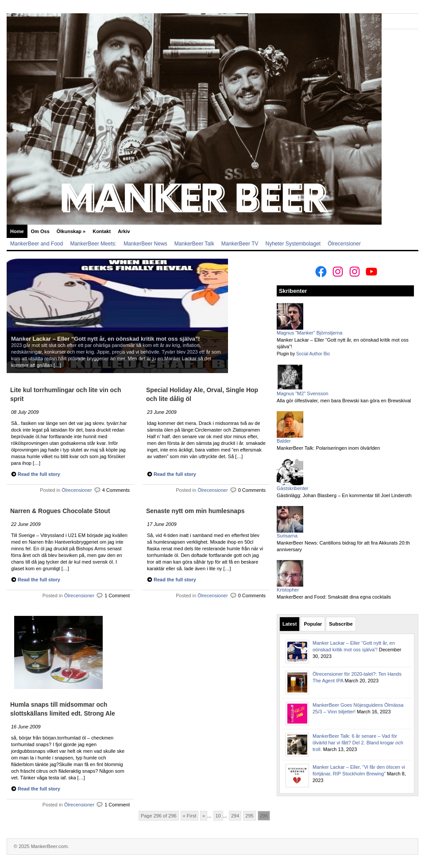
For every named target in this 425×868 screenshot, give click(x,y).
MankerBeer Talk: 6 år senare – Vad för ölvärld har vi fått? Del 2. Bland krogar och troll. (358, 743)
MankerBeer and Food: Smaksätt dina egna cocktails (334, 597)
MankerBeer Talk (194, 244)
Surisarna (287, 536)
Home (17, 231)
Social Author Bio (313, 354)
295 (249, 816)
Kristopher (288, 590)
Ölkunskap (71, 231)
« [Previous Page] (204, 816)
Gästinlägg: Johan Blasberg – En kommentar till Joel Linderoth (344, 495)
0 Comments (252, 490)
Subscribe (341, 624)
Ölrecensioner (344, 244)
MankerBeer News (145, 244)
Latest (290, 624)
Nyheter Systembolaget (293, 244)
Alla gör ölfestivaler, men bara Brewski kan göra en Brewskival (344, 401)
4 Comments (116, 490)
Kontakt (102, 231)
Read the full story (39, 474)
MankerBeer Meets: (93, 244)
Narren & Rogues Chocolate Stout (60, 511)
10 (218, 816)
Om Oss (40, 231)
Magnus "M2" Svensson (303, 393)
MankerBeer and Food (37, 244)
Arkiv (124, 231)
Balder (284, 441)
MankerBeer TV (240, 244)
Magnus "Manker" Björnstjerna (309, 333)
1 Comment (117, 596)
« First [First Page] (190, 816)
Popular (313, 624)
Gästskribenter (293, 488)
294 (235, 816)
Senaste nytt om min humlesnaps (195, 511)
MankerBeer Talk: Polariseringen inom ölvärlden (328, 448)
